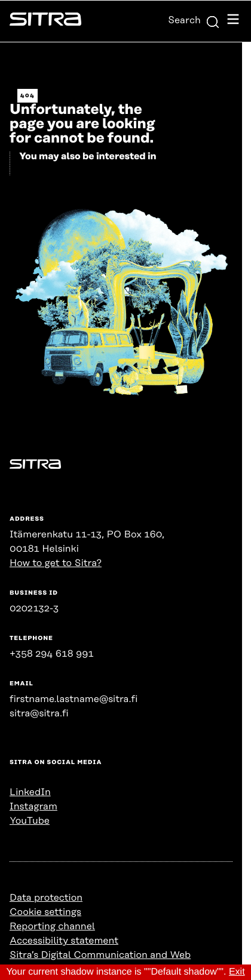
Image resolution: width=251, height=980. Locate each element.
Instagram (33, 806)
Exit (237, 972)
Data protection (46, 898)
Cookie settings (45, 912)
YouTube (30, 821)
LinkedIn (30, 792)
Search (194, 20)
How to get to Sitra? (56, 563)
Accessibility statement (64, 941)
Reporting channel (52, 926)
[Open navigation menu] (233, 21)
